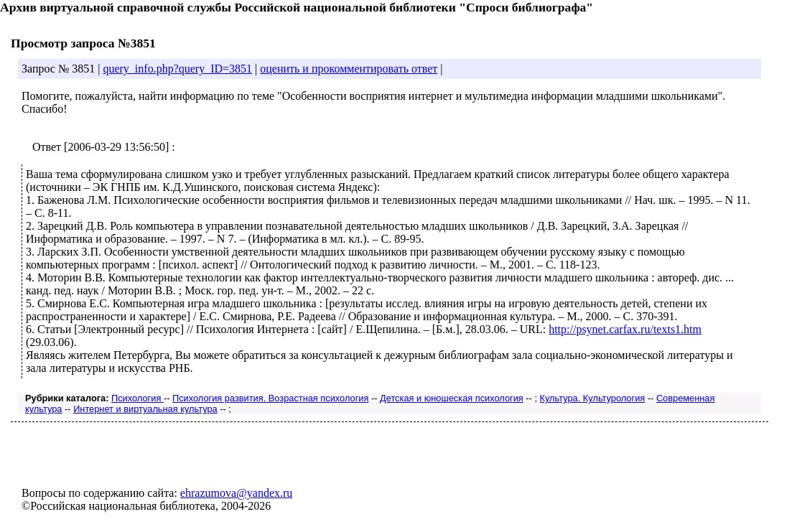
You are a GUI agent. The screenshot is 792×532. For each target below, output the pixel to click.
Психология (138, 398)
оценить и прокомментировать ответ (349, 69)
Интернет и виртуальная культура (145, 409)
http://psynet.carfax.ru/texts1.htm (625, 329)
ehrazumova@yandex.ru (236, 493)
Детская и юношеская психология (452, 398)
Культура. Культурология (593, 398)
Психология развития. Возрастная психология (270, 398)
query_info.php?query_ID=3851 (177, 69)
